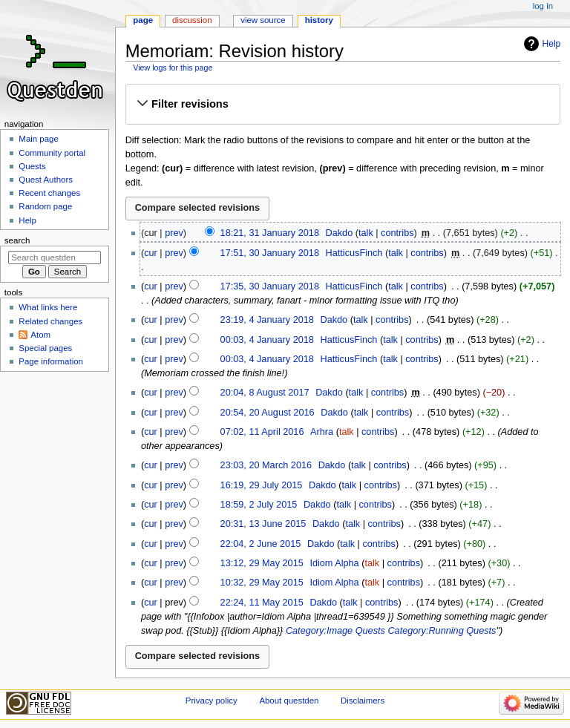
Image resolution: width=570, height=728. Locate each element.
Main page (39, 139)
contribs (397, 233)
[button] (343, 104)
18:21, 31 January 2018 (270, 233)
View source (263, 20)
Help (552, 44)
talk (366, 233)
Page (143, 20)
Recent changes (49, 193)
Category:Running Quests (442, 631)
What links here (48, 307)
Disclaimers (363, 701)
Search (17, 240)
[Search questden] (55, 258)
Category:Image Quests (335, 631)
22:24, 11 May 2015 (262, 603)
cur (151, 253)
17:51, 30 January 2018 (270, 253)
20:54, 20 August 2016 (268, 413)
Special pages (45, 348)
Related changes (50, 321)
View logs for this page (173, 68)
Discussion (192, 20)
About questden (289, 701)
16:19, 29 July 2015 (262, 485)
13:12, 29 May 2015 (262, 563)
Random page (45, 206)
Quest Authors (46, 180)
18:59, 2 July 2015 (259, 505)
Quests (32, 166)
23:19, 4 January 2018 (267, 320)
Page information (51, 361)
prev (174, 233)
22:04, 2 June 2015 (261, 544)
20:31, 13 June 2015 (263, 524)
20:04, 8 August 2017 (265, 393)
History (319, 20)
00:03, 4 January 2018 (267, 340)
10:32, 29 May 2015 (262, 583)
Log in (543, 6)
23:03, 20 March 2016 (266, 465)
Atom (40, 335)
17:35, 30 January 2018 (270, 286)
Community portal (52, 153)
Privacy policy (212, 701)
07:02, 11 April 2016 (262, 432)
